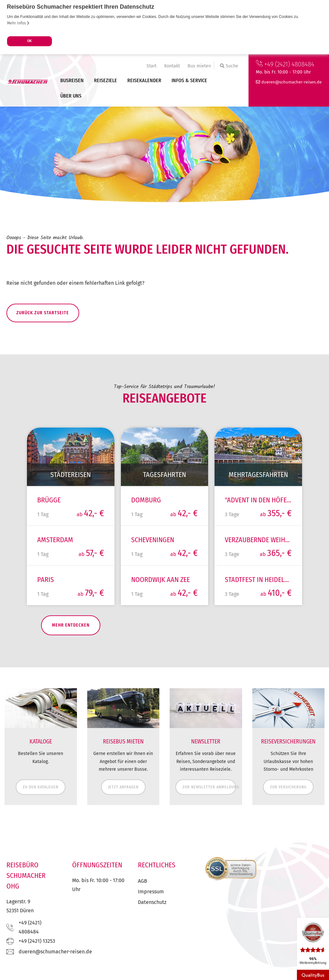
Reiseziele (105, 80)
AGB (143, 891)
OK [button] (30, 41)
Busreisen (72, 80)
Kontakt (172, 66)
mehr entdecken (57, 636)
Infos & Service (189, 80)
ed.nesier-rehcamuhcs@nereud (291, 82)
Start (152, 66)
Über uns (71, 96)
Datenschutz (152, 912)
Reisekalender (144, 80)
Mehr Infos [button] (18, 23)
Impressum (151, 902)
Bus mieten (199, 66)
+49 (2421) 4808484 (285, 64)
